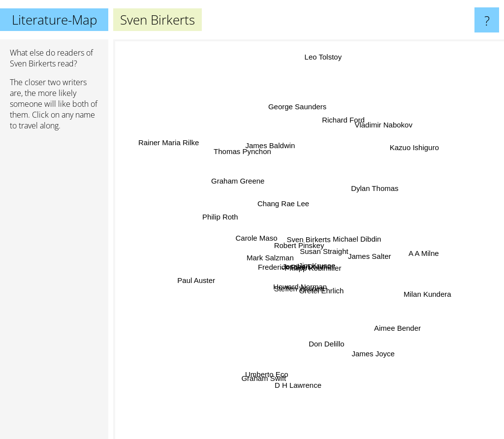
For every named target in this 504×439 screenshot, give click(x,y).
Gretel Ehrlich (322, 286)
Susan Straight (324, 249)
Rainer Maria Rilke (163, 141)
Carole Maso (257, 241)
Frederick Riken (283, 269)
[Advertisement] (54, 289)
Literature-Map (54, 20)
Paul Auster (199, 279)
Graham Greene (222, 183)
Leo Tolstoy (328, 50)
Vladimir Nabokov (386, 118)
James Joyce (378, 367)
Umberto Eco (265, 384)
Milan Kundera (439, 295)
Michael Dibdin (358, 236)
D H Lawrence (297, 380)
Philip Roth (211, 225)
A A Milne (418, 256)
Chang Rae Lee (278, 197)
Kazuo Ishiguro (422, 139)
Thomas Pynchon (238, 144)
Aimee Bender (393, 334)
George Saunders (299, 106)
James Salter (367, 256)
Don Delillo (332, 348)
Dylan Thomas (384, 185)
